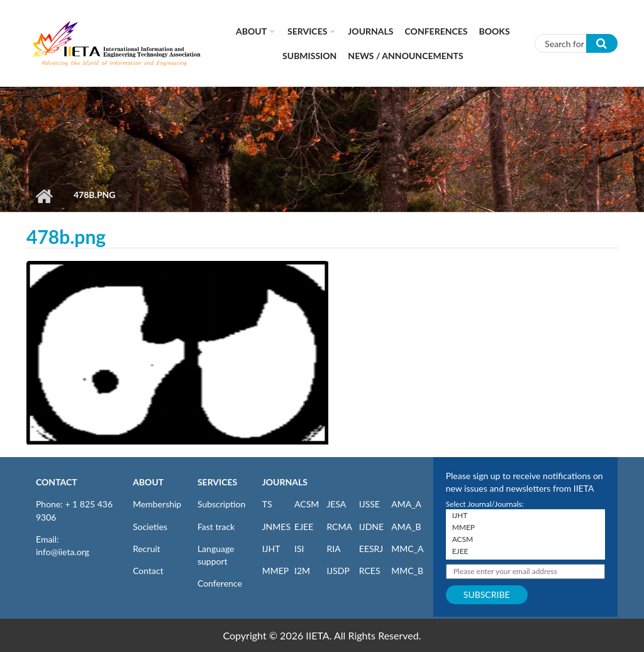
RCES (370, 571)
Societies (150, 527)
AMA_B (406, 527)
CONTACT (57, 482)
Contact (148, 571)
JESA (336, 504)
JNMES (276, 527)
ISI (299, 549)
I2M (302, 571)
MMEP (276, 571)
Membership (157, 504)
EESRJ (371, 549)
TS (267, 504)
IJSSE (369, 504)
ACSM (307, 504)
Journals (370, 31)
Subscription (221, 504)
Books (495, 31)
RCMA (339, 527)
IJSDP (338, 571)
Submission (309, 56)
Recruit (147, 549)
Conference (220, 583)
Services (307, 31)
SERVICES (217, 482)
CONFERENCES (436, 31)
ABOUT (148, 482)
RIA (333, 549)
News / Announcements (405, 56)
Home (44, 196)
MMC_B (407, 571)
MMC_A (407, 549)
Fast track (216, 527)
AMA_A (406, 504)
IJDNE (371, 527)
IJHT (271, 549)
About (251, 31)
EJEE (304, 527)
